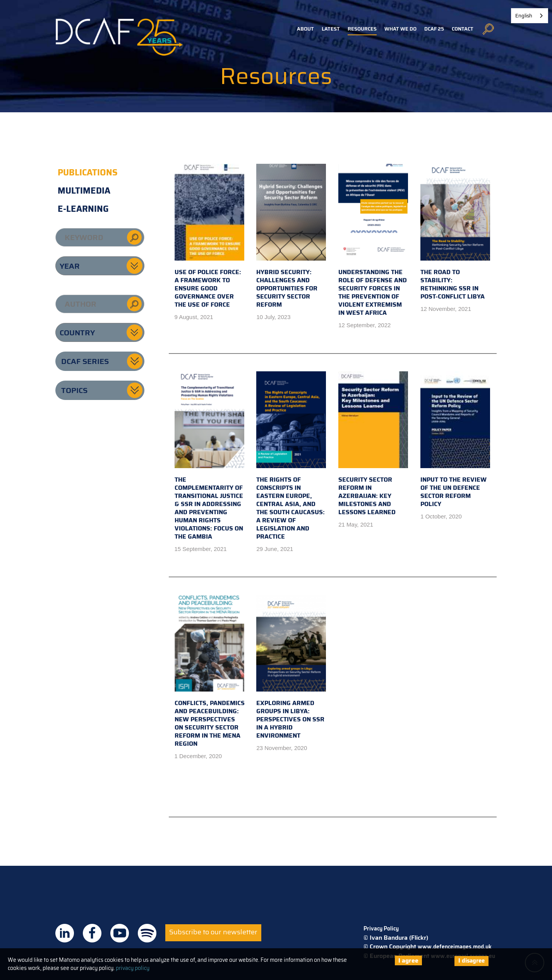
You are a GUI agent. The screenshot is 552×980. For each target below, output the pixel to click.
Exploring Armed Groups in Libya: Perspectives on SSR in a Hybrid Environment (291, 668)
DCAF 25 (434, 29)
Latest (331, 29)
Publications (88, 172)
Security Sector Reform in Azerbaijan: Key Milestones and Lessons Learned (373, 444)
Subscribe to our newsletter (213, 932)
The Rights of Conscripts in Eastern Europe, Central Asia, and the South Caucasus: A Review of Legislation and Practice (291, 456)
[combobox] (530, 16)
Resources (362, 29)
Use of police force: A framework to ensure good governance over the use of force (209, 237)
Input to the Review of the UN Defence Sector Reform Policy (455, 440)
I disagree (471, 961)
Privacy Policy (381, 929)
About (305, 29)
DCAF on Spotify (147, 933)
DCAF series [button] (85, 361)
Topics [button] (74, 390)
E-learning (83, 209)
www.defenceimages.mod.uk (455, 947)
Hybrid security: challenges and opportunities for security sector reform (291, 237)
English (524, 16)
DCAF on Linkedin (65, 933)
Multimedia (84, 191)
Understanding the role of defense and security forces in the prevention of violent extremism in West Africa (373, 241)
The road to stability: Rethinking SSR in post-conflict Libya (455, 233)
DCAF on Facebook (92, 933)
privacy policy (133, 968)
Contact (463, 29)
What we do (400, 29)
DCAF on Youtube (120, 933)
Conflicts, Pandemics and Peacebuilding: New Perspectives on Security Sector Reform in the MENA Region (210, 672)
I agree (408, 960)
